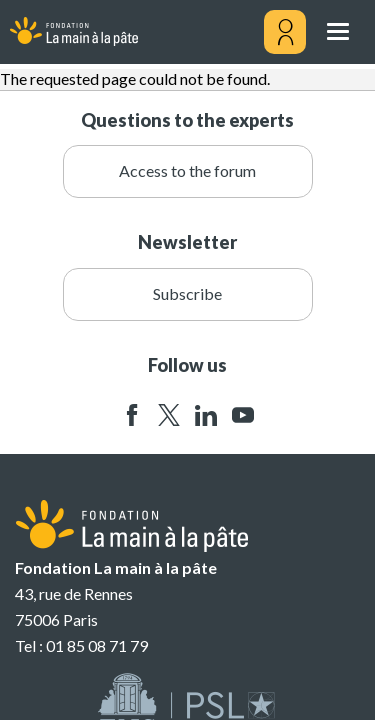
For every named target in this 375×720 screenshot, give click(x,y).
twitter (169, 415)
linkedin (206, 415)
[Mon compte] (285, 32)
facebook (132, 415)
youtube (243, 415)
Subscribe (187, 293)
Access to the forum (187, 170)
